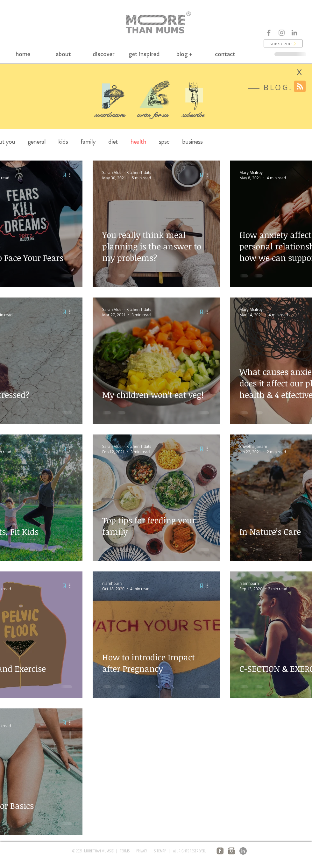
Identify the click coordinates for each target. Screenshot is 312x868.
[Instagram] (282, 33)
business (192, 142)
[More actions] (72, 175)
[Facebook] (269, 33)
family (88, 142)
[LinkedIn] (243, 851)
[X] (299, 72)
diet (113, 142)
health (138, 142)
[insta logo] (232, 851)
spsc (164, 142)
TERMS (125, 851)
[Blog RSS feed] (300, 87)
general (37, 142)
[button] (283, 43)
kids (63, 142)
